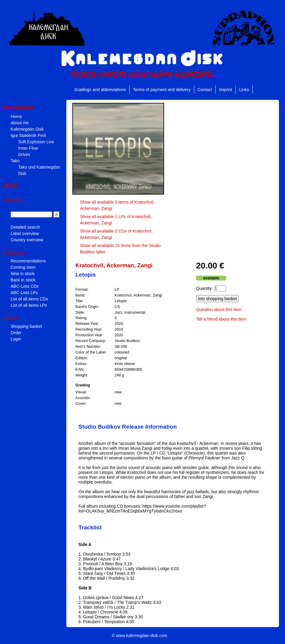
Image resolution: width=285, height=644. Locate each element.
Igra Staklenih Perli (28, 135)
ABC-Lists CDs (25, 286)
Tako (15, 161)
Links (244, 90)
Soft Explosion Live (36, 142)
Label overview (25, 233)
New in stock (22, 274)
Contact (205, 90)
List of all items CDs (29, 299)
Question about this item (219, 309)
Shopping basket (26, 326)
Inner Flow (28, 148)
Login (16, 339)
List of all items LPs (29, 305)
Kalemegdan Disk (27, 129)
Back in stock (23, 280)
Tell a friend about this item (221, 319)
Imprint (226, 90)
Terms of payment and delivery (162, 90)
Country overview (27, 240)
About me (20, 123)
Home (16, 116)
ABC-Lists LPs (24, 293)
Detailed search (25, 227)
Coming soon (23, 267)
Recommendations (28, 261)
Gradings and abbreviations (100, 90)
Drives (24, 154)
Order (16, 333)
